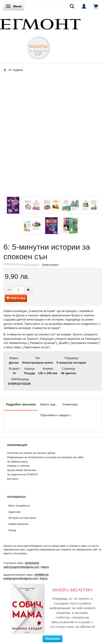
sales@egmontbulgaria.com (21, 567)
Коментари (70, 404)
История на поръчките (22, 518)
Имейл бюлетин (18, 524)
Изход (12, 530)
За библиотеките (18, 461)
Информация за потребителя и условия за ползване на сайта (45, 457)
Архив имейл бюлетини (22, 470)
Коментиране (50, 264)
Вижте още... (49, 404)
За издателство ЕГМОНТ (23, 474)
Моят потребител (19, 506)
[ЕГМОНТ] (40, 23)
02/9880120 (41, 575)
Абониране (52, 639)
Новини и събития (18, 466)
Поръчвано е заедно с (56, 415)
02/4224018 (32, 563)
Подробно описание (21, 404)
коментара (29, 265)
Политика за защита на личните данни (31, 453)
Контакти (13, 479)
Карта (45, 567)
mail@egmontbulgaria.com (21, 578)
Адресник (14, 512)
